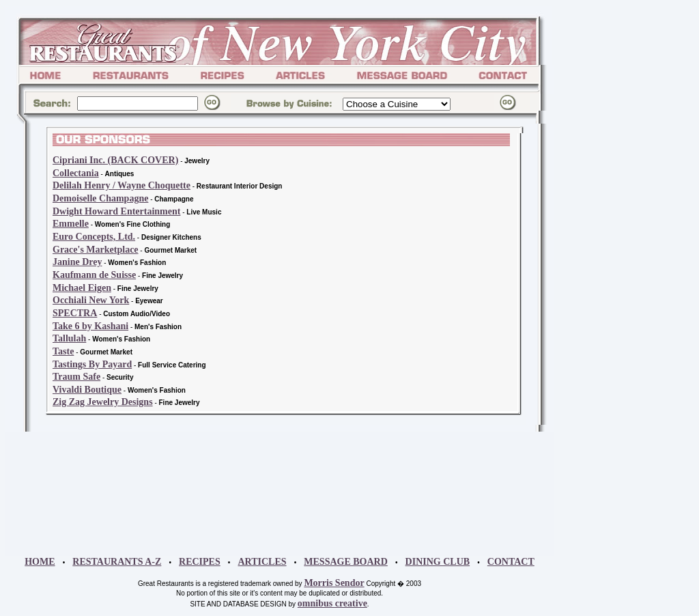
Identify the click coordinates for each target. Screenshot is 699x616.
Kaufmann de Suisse (94, 275)
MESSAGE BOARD (346, 562)
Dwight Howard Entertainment (116, 211)
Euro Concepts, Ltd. (94, 237)
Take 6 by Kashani (90, 326)
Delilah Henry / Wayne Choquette (122, 185)
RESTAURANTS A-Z (117, 562)
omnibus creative (332, 603)
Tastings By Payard (92, 364)
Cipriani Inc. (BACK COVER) (115, 160)
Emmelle (71, 224)
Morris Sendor (334, 583)
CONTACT (511, 562)
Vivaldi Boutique (87, 390)
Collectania (76, 173)
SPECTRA (75, 313)
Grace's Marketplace (96, 250)
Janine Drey (77, 262)
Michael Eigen (82, 288)
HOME (40, 562)
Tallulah (69, 338)
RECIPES (200, 562)
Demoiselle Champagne (100, 198)
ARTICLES (262, 562)
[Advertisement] (595, 300)
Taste (63, 351)
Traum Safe (76, 377)
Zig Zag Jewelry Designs (103, 402)
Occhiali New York (91, 300)
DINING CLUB (438, 562)
